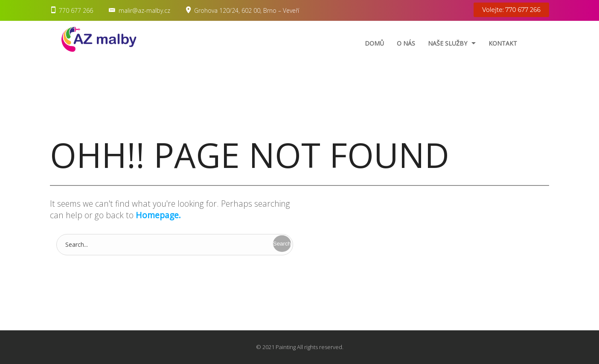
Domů (374, 43)
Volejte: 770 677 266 (511, 10)
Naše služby (448, 43)
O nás (406, 43)
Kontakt (503, 43)
